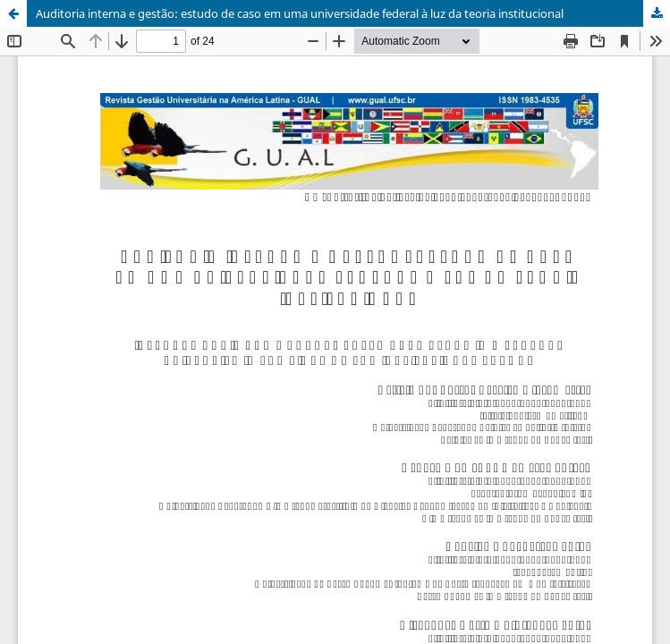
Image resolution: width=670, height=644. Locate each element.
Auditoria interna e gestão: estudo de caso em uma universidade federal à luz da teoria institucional (300, 13)
